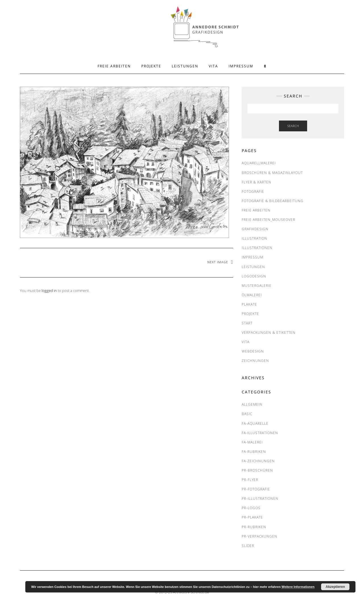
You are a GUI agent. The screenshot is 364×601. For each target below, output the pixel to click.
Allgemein (252, 404)
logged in (49, 291)
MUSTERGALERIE (257, 286)
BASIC (247, 414)
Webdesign (253, 351)
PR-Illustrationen (260, 499)
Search (293, 126)
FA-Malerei (252, 442)
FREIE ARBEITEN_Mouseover (268, 220)
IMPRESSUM (241, 66)
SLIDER (248, 546)
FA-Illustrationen (260, 433)
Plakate (249, 304)
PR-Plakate (252, 517)
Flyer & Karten (257, 182)
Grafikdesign (255, 229)
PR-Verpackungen (259, 536)
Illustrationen (257, 248)
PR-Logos (251, 508)
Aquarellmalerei (259, 163)
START (247, 323)
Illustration (255, 238)
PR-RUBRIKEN (254, 527)
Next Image (218, 262)
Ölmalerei (252, 295)
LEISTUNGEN (185, 66)
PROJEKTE (151, 66)
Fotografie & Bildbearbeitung (273, 201)
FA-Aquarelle (255, 423)
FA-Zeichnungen (258, 461)
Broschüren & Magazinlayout (272, 173)
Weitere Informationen (298, 587)
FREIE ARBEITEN (114, 66)
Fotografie (253, 191)
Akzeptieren (335, 587)
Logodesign (254, 276)
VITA (213, 66)
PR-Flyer (250, 480)
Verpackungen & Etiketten (269, 332)
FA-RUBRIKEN (254, 452)
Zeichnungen (255, 361)
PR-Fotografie (256, 489)
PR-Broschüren (257, 470)
